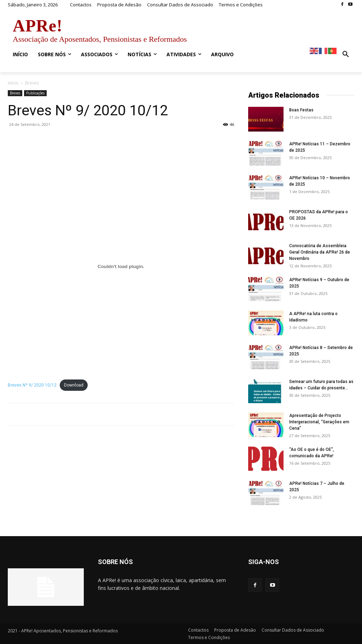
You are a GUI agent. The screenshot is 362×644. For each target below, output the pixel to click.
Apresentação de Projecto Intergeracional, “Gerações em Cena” (319, 422)
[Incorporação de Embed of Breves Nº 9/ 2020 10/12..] (121, 267)
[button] (346, 54)
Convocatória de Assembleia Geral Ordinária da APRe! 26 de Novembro (320, 252)
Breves (15, 93)
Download (74, 385)
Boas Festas (301, 110)
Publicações (35, 93)
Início (13, 83)
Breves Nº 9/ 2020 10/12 (32, 385)
